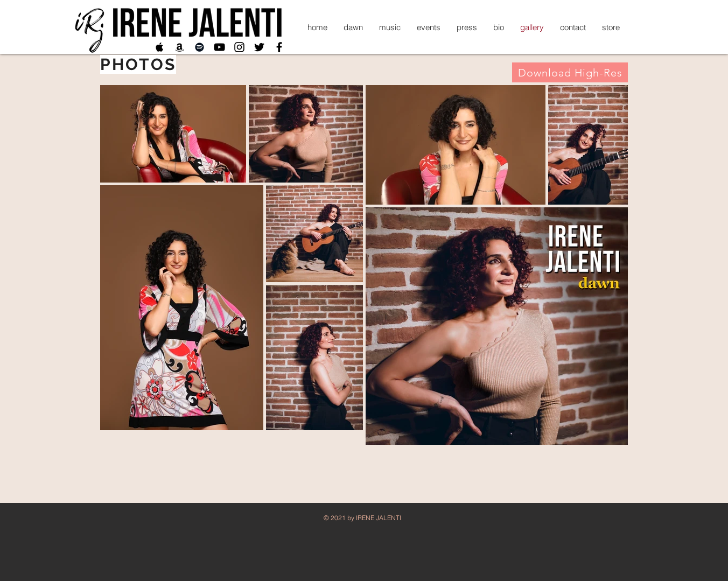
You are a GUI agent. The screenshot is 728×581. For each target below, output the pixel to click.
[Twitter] (259, 47)
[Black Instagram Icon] (239, 47)
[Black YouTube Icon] (219, 47)
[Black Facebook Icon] (279, 47)
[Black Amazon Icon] (180, 47)
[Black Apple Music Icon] (160, 47)
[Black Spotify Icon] (199, 47)
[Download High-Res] (570, 72)
